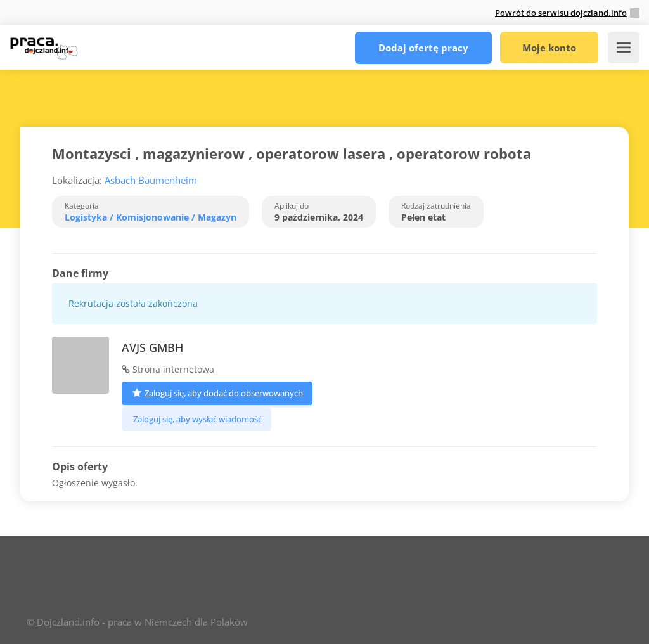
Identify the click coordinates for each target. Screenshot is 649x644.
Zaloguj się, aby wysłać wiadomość (196, 419)
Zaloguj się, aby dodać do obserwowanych (217, 392)
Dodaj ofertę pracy (420, 48)
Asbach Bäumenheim (151, 180)
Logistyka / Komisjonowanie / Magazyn (151, 217)
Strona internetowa (168, 369)
